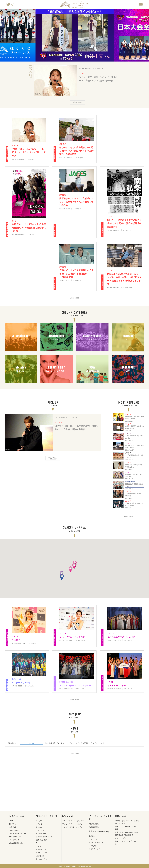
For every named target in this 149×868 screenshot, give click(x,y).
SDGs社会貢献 (41, 840)
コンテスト (40, 830)
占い (38, 843)
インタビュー (41, 834)
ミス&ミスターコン (43, 853)
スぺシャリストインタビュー (73, 821)
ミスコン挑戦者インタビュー (73, 827)
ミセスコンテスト (42, 859)
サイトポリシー (15, 837)
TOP (11, 821)
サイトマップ (14, 840)
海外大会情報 (94, 827)
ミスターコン (41, 849)
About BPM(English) (17, 843)
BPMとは (13, 824)
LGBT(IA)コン (41, 856)
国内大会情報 (94, 824)
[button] (62, 574)
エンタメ (83, 73)
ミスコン (39, 827)
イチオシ (39, 824)
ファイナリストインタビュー (73, 824)
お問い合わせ (14, 830)
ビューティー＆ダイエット (46, 837)
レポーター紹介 (121, 838)
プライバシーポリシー (18, 834)
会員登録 (13, 827)
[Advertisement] (122, 139)
